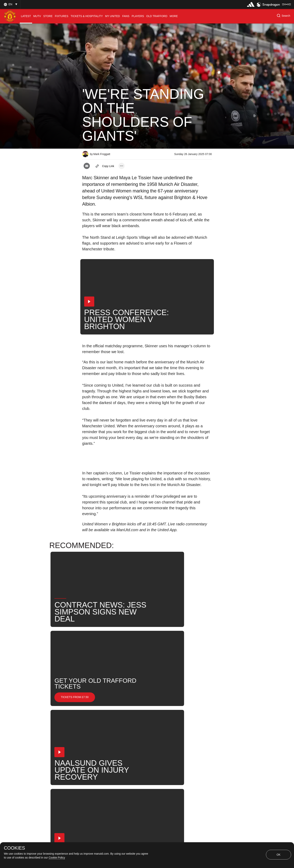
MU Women (156, 723)
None (109, 723)
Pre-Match (130, 723)
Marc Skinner (183, 723)
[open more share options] (122, 166)
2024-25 (189, 736)
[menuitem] (26, 16)
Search (142, 736)
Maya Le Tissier (98, 736)
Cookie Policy (57, 858)
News (91, 723)
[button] (10, 4)
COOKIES (14, 848)
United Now (165, 736)
